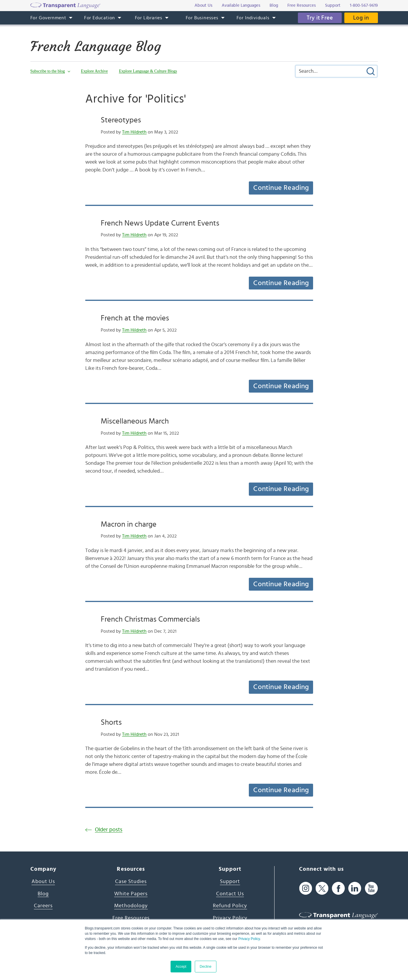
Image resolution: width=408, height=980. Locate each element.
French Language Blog (96, 46)
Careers (43, 906)
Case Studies (131, 882)
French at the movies (135, 318)
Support (230, 882)
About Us (43, 882)
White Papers (131, 894)
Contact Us (230, 894)
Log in (361, 18)
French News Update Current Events (160, 223)
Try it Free (320, 18)
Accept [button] (181, 967)
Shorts (111, 722)
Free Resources (131, 918)
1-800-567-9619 (364, 5)
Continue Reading (281, 188)
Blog (43, 894)
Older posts (109, 830)
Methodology (131, 906)
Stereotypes (121, 120)
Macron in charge (129, 524)
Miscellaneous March (135, 421)
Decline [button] (206, 967)
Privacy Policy (249, 939)
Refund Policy (230, 906)
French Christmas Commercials (150, 619)
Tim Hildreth (134, 132)
